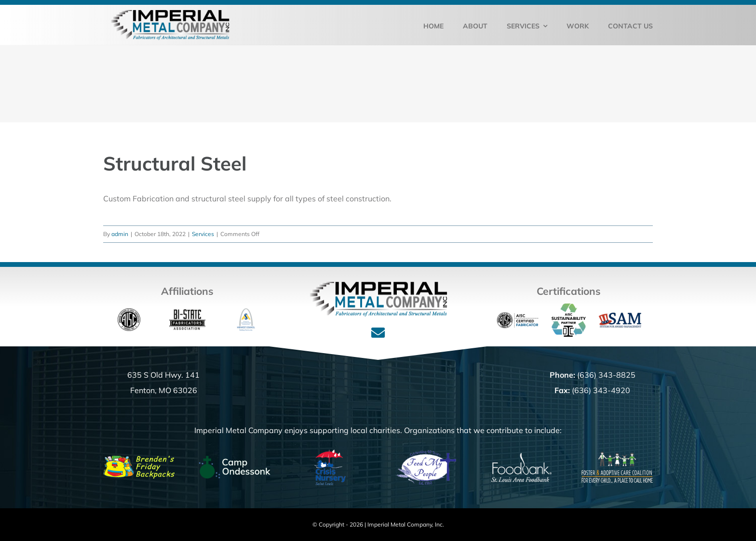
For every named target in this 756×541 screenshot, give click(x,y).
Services (203, 234)
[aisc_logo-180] (129, 312)
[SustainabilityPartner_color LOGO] (569, 307)
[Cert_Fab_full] (518, 312)
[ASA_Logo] (246, 312)
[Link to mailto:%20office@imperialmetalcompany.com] (378, 333)
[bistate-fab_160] (187, 312)
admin (120, 234)
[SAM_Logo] (620, 317)
